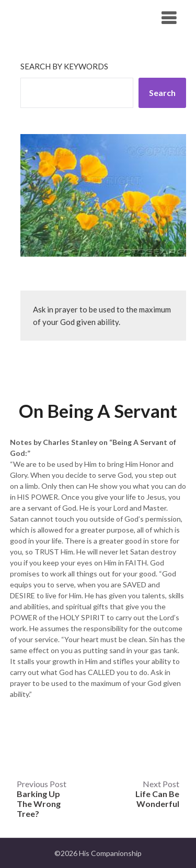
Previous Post (42, 799)
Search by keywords (64, 66)
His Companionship (67, 17)
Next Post (157, 794)
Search (162, 93)
